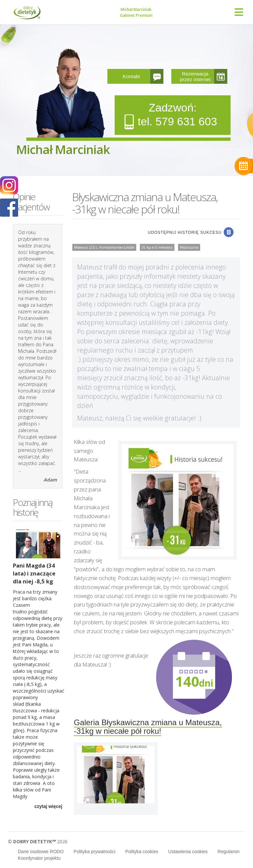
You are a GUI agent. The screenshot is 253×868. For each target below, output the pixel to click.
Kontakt (131, 76)
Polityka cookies (142, 852)
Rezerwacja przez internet (195, 77)
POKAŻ (9, 208)
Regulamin (228, 852)
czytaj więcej (48, 806)
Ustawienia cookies (188, 852)
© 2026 (38, 841)
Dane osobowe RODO (41, 852)
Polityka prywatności (94, 852)
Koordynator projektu (39, 858)
